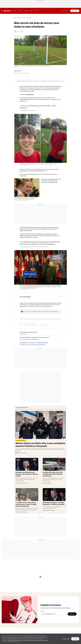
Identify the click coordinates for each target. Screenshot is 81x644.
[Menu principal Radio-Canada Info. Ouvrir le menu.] (2, 11)
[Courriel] (54, 614)
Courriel (42, 611)
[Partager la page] (15, 31)
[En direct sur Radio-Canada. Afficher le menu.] (65, 11)
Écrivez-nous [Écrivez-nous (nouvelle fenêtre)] (23, 334)
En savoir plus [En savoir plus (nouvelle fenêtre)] (66, 639)
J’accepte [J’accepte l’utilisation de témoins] (75, 639)
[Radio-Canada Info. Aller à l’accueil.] (7, 11)
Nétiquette (39, 306)
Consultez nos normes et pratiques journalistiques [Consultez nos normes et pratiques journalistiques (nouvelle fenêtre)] (33, 345)
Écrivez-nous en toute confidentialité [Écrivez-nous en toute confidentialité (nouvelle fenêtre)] (29, 339)
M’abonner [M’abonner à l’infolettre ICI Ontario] (72, 614)
